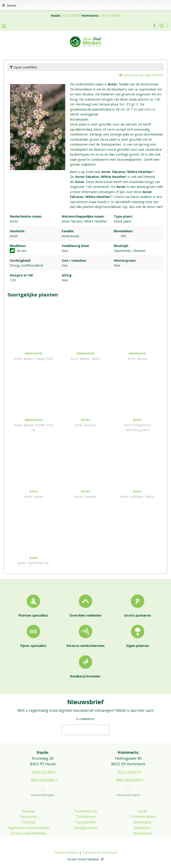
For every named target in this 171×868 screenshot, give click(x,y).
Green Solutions (66, 852)
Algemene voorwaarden (28, 828)
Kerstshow (142, 833)
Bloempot (142, 822)
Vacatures (28, 816)
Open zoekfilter (24, 67)
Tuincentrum (85, 811)
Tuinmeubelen (142, 816)
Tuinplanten (85, 822)
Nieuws (28, 811)
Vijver (142, 811)
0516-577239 (71, 15)
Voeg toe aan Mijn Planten (143, 75)
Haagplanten (85, 828)
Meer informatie (43, 780)
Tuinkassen (85, 816)
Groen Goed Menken (28, 833)
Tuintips (28, 822)
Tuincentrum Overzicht (100, 852)
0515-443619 (111, 15)
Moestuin (142, 828)
